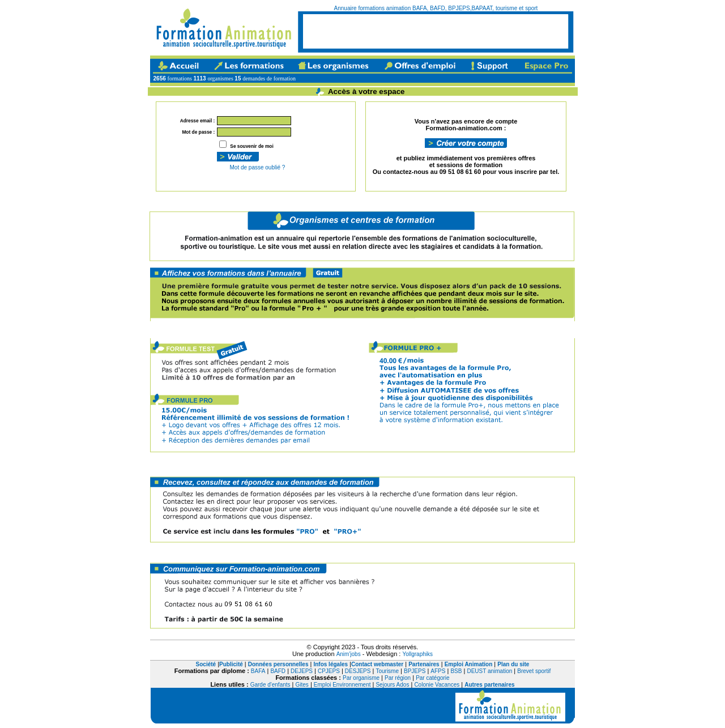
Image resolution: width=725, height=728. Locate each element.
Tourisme (387, 671)
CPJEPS (329, 671)
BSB (456, 671)
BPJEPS (415, 671)
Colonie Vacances (437, 685)
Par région (398, 678)
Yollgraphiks (417, 654)
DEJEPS (302, 671)
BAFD (278, 671)
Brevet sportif (534, 671)
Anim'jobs (349, 654)
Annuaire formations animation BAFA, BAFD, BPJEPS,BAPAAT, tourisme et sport (436, 8)
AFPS (438, 671)
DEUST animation (489, 671)
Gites (302, 685)
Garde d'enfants (270, 685)
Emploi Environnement (342, 685)
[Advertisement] (436, 31)
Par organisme (361, 678)
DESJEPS (358, 671)
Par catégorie (432, 678)
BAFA (258, 671)
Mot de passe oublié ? (257, 167)
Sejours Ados (392, 685)
